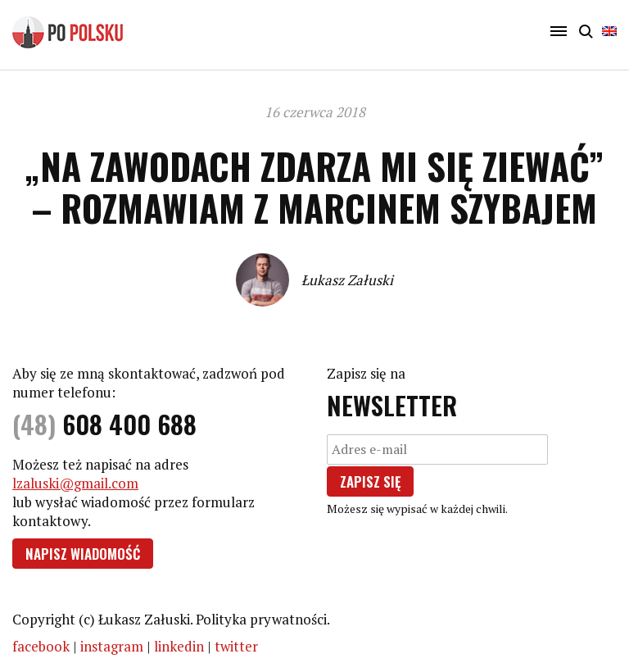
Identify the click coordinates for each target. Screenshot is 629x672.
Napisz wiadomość (83, 554)
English (609, 31)
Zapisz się (370, 481)
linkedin (179, 646)
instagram (112, 646)
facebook (41, 646)
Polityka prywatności (261, 619)
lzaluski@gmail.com (75, 483)
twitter (236, 646)
